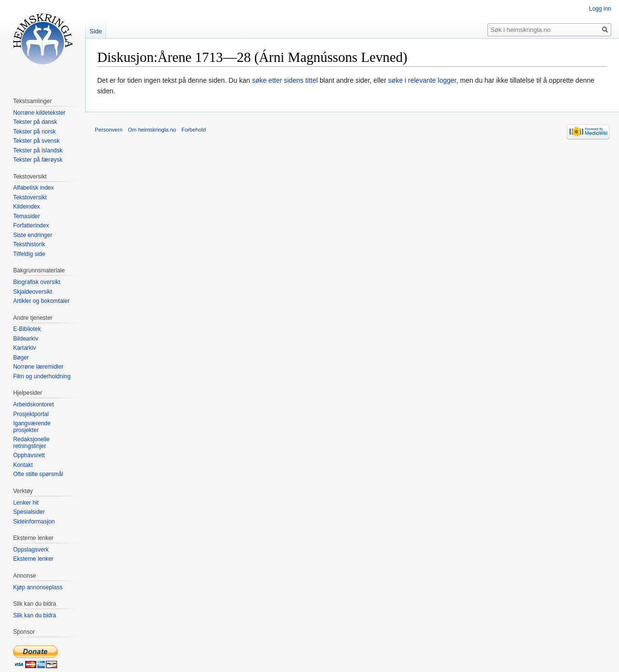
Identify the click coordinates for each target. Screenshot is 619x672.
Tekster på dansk (35, 122)
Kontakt (23, 465)
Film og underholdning (42, 376)
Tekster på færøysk (38, 160)
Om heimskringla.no (152, 130)
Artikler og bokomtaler (41, 301)
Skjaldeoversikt (33, 292)
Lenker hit (26, 503)
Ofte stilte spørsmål (38, 474)
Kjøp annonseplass (38, 587)
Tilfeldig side (29, 254)
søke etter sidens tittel (285, 80)
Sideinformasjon (34, 522)
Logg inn (600, 9)
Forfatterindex (31, 225)
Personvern (109, 130)
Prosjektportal (31, 414)
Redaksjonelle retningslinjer (31, 443)
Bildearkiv (26, 339)
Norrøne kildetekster (39, 113)
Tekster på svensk (36, 141)
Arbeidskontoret (33, 404)
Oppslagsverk (31, 550)
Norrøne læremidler (38, 367)
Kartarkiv (24, 348)
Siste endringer (33, 235)
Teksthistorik (29, 244)
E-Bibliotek (27, 329)
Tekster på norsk (34, 132)
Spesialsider (29, 512)
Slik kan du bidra (35, 615)
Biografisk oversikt (37, 282)
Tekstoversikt (30, 197)
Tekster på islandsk (38, 150)
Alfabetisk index (33, 188)
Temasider (26, 216)
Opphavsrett (29, 455)
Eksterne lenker (33, 559)
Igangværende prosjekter (32, 427)
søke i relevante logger (422, 80)
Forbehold (193, 130)
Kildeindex (26, 207)
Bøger (21, 358)
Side (96, 31)
